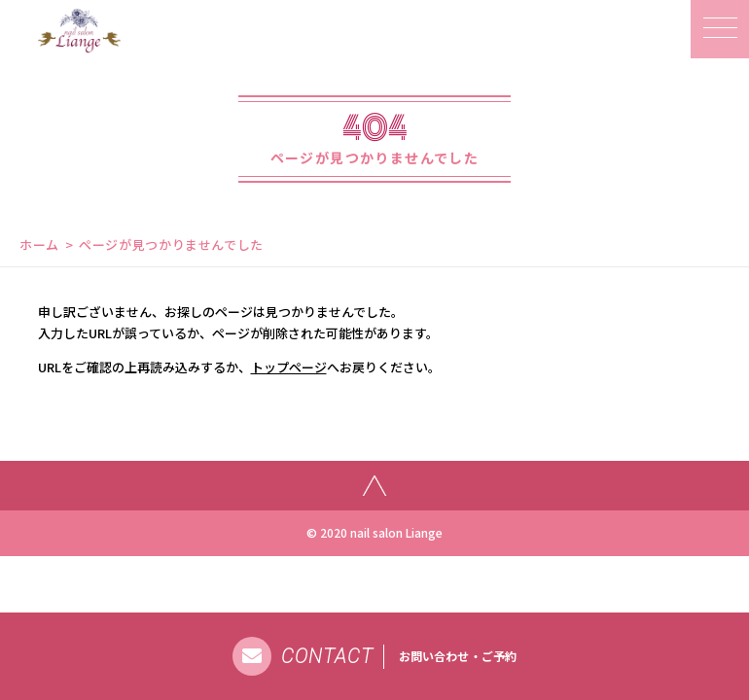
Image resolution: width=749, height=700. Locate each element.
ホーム (39, 245)
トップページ (289, 367)
